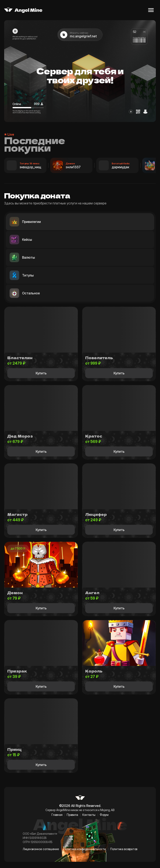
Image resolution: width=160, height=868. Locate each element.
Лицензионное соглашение (41, 849)
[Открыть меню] (151, 10)
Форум (104, 815)
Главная (57, 815)
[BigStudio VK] (80, 854)
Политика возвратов (124, 849)
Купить (41, 373)
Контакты (89, 815)
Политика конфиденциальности (85, 849)
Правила (72, 815)
